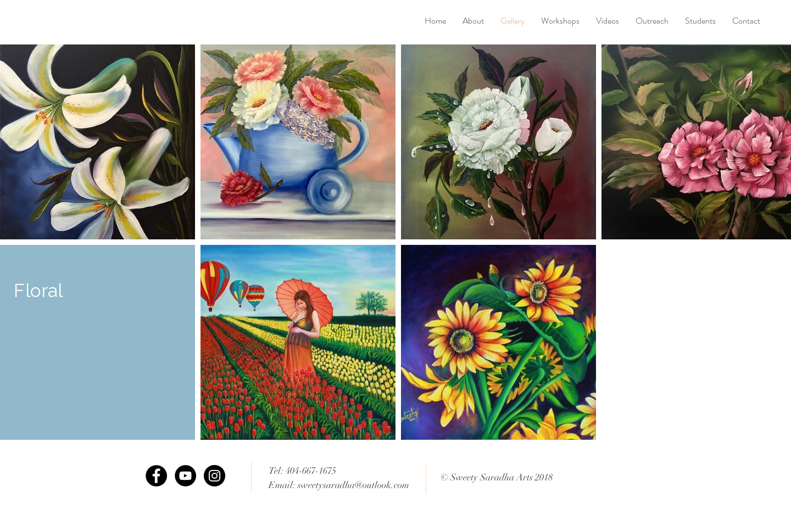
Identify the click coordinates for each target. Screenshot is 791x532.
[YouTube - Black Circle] (185, 476)
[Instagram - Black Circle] (215, 476)
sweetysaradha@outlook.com (353, 485)
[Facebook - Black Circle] (156, 476)
